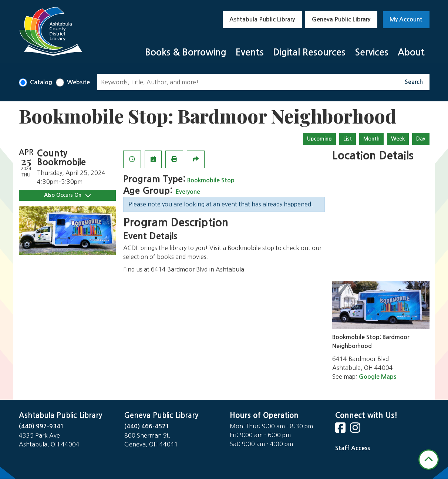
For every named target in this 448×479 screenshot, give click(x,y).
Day (421, 139)
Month (371, 139)
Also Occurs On (67, 195)
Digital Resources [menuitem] (309, 52)
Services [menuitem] (372, 52)
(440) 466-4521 (147, 426)
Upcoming (319, 139)
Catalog (41, 82)
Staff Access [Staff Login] (353, 448)
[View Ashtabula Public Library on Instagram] (356, 430)
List (348, 139)
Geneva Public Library (341, 19)
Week (398, 139)
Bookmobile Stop (211, 180)
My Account (406, 19)
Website (78, 82)
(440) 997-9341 (41, 426)
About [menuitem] (411, 52)
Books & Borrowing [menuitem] (186, 52)
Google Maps (378, 377)
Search (414, 82)
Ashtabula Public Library (262, 19)
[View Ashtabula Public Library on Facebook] (341, 430)
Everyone (188, 192)
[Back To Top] (429, 460)
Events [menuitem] (250, 52)
